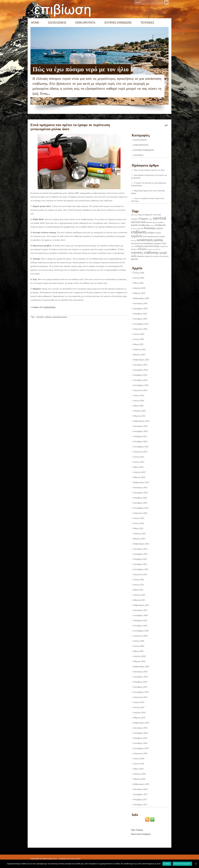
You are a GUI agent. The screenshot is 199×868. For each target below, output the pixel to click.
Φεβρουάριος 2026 (141, 298)
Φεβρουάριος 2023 (141, 482)
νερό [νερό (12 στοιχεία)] (164, 243)
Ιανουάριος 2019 (140, 728)
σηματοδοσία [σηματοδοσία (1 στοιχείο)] (156, 249)
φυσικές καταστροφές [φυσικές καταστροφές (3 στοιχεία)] (161, 256)
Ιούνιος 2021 (139, 585)
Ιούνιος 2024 (139, 401)
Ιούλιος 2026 (139, 273)
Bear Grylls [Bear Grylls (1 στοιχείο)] (134, 215)
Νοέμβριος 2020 (140, 620)
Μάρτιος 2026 (139, 293)
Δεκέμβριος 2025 (141, 308)
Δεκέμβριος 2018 (141, 733)
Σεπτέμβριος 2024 (141, 385)
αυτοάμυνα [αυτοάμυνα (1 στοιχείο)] (134, 229)
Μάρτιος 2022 (139, 539)
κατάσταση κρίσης (60, 317)
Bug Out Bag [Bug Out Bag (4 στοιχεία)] (143, 215)
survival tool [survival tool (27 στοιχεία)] (138, 222)
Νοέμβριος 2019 (140, 682)
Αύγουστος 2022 (140, 513)
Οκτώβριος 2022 (140, 503)
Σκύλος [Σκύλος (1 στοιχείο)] (152, 225)
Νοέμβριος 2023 (140, 436)
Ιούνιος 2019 (139, 707)
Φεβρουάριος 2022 (141, 544)
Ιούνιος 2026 (139, 278)
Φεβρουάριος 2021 (141, 605)
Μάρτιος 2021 (139, 600)
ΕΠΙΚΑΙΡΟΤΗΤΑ (85, 23)
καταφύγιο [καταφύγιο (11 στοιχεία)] (148, 243)
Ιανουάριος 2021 (140, 610)
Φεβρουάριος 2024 (141, 421)
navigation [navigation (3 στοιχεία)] (135, 219)
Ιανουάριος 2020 (140, 672)
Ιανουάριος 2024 (140, 426)
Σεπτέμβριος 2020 (141, 631)
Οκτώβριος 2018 (140, 743)
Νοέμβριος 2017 (140, 799)
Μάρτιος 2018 (139, 779)
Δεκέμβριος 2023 (141, 431)
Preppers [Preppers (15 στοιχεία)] (144, 219)
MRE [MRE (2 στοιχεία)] (159, 215)
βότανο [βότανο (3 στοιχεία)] (141, 228)
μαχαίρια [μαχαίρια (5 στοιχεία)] (157, 243)
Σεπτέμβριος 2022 (141, 508)
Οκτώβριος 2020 (140, 626)
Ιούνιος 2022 (139, 523)
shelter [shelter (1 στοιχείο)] (150, 219)
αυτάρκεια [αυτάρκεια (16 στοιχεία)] (160, 225)
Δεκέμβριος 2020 (141, 615)
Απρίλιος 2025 (139, 349)
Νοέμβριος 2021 (140, 559)
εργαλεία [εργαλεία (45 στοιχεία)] (136, 236)
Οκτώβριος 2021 (140, 564)
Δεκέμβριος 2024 (141, 370)
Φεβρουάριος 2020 (141, 666)
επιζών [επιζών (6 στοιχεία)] (158, 233)
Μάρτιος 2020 (139, 661)
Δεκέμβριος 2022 (141, 493)
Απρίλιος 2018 (139, 774)
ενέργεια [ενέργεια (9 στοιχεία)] (159, 228)
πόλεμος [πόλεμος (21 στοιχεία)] (142, 249)
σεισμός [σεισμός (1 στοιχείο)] (150, 249)
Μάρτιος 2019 (139, 718)
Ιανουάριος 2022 (140, 549)
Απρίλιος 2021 (139, 595)
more (36, 99)
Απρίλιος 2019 (139, 713)
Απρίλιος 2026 (139, 288)
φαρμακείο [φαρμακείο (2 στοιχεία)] (148, 256)
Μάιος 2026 (138, 283)
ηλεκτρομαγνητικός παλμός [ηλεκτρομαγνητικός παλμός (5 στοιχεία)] (154, 236)
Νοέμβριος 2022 (140, 498)
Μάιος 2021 (138, 590)
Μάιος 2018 (138, 769)
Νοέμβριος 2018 (140, 738)
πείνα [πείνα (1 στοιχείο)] (133, 246)
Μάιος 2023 (138, 467)
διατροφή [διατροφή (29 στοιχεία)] (149, 228)
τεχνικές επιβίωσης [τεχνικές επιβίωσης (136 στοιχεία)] (145, 252)
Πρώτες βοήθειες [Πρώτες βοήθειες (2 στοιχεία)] (159, 222)
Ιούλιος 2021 (139, 580)
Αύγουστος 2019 (140, 697)
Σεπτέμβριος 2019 (141, 692)
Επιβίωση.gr (52, 859)
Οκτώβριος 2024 (140, 380)
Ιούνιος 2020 (139, 646)
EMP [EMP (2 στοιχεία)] (155, 215)
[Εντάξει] (196, 864)
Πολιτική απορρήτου (182, 864)
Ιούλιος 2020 (139, 641)
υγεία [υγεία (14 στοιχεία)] (134, 256)
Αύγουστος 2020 (140, 636)
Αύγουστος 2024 (140, 390)
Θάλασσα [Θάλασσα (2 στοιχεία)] (149, 222)
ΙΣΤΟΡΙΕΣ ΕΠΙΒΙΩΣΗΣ (118, 23)
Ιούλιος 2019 (139, 702)
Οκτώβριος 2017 (140, 805)
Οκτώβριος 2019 (140, 687)
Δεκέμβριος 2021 (141, 554)
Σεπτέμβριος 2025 (141, 324)
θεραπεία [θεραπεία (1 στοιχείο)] (134, 241)
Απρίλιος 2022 (139, 534)
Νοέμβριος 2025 (140, 314)
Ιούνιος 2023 (139, 462)
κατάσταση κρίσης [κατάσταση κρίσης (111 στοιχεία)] (150, 240)
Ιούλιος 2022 (139, 518)
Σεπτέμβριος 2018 (141, 748)
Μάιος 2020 (138, 651)
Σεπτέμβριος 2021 (141, 569)
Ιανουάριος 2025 (140, 365)
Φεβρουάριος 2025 (141, 360)
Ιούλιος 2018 (139, 759)
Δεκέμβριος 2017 (141, 794)
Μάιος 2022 (138, 528)
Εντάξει (167, 864)
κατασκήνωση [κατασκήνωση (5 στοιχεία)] (137, 243)
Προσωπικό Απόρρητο (141, 834)
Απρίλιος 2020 (139, 656)
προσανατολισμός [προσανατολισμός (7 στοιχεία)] (152, 246)
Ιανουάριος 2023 (140, 487)
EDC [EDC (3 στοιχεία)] (151, 215)
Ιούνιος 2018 (139, 764)
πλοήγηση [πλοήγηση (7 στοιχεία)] (139, 246)
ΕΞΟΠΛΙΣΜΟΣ (57, 23)
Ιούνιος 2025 (139, 339)
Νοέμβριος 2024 (140, 375)
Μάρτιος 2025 (139, 355)
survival (40, 317)
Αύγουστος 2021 (140, 574)
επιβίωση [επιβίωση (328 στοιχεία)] (138, 232)
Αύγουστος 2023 (140, 452)
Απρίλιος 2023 (139, 472)
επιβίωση (48, 317)
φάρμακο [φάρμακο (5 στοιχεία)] (141, 256)
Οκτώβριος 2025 (140, 319)
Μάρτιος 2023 (139, 477)
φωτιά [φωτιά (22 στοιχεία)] (134, 259)
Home (35, 23)
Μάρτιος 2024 (139, 416)
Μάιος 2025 (138, 344)
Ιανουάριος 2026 (140, 303)
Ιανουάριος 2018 (140, 789)
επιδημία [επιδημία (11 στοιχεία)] (151, 233)
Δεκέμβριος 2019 (141, 677)
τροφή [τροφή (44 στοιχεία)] (163, 253)
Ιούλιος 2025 (139, 334)
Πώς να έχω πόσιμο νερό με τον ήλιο (81, 69)
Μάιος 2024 (138, 406)
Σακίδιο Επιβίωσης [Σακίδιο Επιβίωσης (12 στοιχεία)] (140, 225)
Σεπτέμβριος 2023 (141, 447)
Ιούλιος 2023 (139, 457)
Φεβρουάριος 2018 (141, 784)
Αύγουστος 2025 (140, 329)
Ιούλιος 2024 (139, 395)
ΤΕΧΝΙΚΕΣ (147, 23)
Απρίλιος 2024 (139, 411)
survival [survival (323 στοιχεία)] (160, 218)
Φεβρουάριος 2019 (141, 723)
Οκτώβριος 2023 (140, 441)
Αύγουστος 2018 (140, 753)
